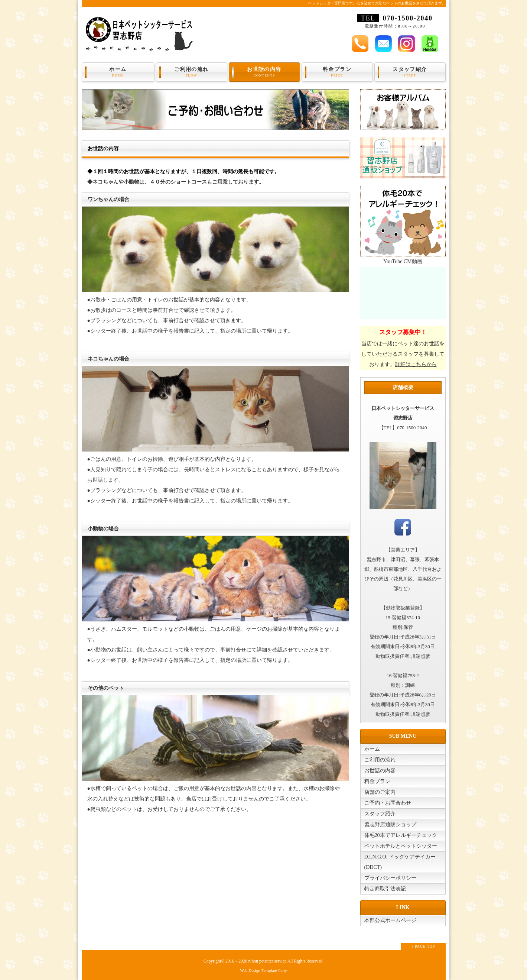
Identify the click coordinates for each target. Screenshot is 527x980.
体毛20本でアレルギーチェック (401, 835)
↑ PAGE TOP (423, 946)
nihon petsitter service (267, 961)
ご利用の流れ (192, 72)
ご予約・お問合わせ (388, 803)
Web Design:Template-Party (263, 970)
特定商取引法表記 (385, 889)
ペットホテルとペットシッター (401, 846)
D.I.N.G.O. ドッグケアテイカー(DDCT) (400, 862)
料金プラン (337, 72)
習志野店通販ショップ (390, 824)
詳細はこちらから (416, 364)
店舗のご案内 (380, 792)
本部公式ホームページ (390, 920)
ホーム (118, 72)
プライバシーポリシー (390, 878)
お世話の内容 (264, 72)
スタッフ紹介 (410, 72)
